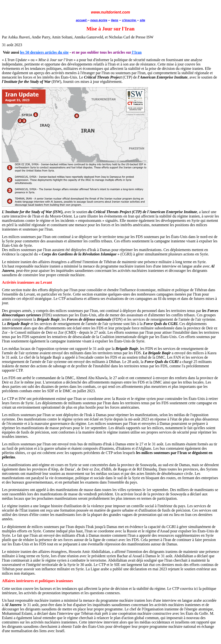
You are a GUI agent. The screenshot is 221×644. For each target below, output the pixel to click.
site (142, 20)
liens (115, 20)
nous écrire (99, 20)
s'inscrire (129, 20)
